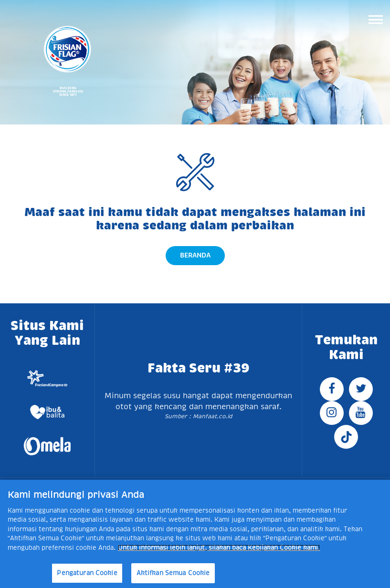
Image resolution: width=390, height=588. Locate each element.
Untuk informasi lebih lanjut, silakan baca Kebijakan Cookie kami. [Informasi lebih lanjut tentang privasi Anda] (219, 548)
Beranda (195, 255)
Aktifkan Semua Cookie (173, 573)
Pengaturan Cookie (87, 573)
